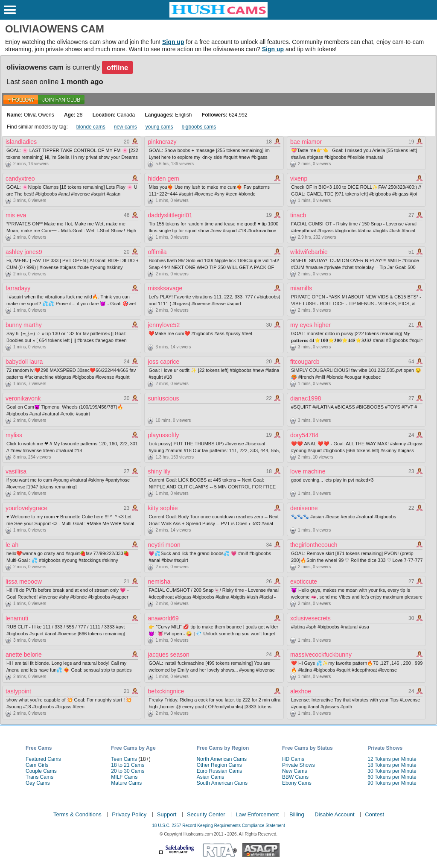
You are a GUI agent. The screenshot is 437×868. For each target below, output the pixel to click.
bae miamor (306, 142)
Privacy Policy (129, 814)
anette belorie (24, 655)
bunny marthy (24, 325)
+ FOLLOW (21, 100)
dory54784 (304, 435)
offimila (157, 252)
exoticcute (304, 582)
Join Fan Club (61, 100)
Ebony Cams (297, 783)
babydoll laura (24, 362)
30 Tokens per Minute (392, 771)
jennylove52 (164, 325)
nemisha (159, 582)
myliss (14, 435)
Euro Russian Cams (220, 771)
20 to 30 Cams (128, 771)
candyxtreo (20, 178)
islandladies (21, 142)
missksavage (165, 288)
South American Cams (222, 783)
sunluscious (163, 398)
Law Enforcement (257, 814)
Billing (297, 814)
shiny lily (159, 471)
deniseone (304, 508)
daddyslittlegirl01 (170, 215)
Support (167, 814)
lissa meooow (24, 582)
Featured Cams (43, 759)
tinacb (298, 215)
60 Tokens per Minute (392, 777)
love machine (308, 471)
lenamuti (17, 618)
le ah (12, 545)
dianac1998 (306, 398)
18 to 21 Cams (128, 765)
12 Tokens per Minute (392, 759)
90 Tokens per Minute (392, 783)
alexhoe (301, 691)
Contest (374, 814)
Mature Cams (126, 783)
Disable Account (334, 814)
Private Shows (299, 765)
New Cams (295, 771)
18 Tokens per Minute (392, 765)
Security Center (206, 814)
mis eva (16, 215)
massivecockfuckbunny (321, 655)
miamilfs (301, 288)
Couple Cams (41, 771)
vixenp (299, 178)
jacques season (168, 655)
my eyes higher (310, 325)
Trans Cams (39, 777)
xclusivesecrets (310, 618)
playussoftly (163, 435)
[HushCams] (218, 16)
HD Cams (293, 759)
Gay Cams (38, 783)
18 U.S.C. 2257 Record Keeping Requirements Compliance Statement (218, 826)
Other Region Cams (219, 765)
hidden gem (163, 178)
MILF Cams (124, 777)
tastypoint (18, 691)
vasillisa (16, 471)
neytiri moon (164, 545)
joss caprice (163, 362)
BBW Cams (295, 777)
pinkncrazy (162, 142)
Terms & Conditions (77, 814)
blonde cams (91, 127)
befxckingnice (166, 691)
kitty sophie (163, 508)
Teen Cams (124, 759)
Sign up (173, 42)
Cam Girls (37, 765)
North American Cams (222, 759)
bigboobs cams (199, 127)
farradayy (18, 288)
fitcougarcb (305, 362)
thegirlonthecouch (314, 545)
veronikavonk (23, 398)
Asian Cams (211, 777)
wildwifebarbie (309, 252)
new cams (125, 127)
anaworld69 (163, 618)
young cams (159, 127)
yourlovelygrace (26, 508)
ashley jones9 (24, 252)
